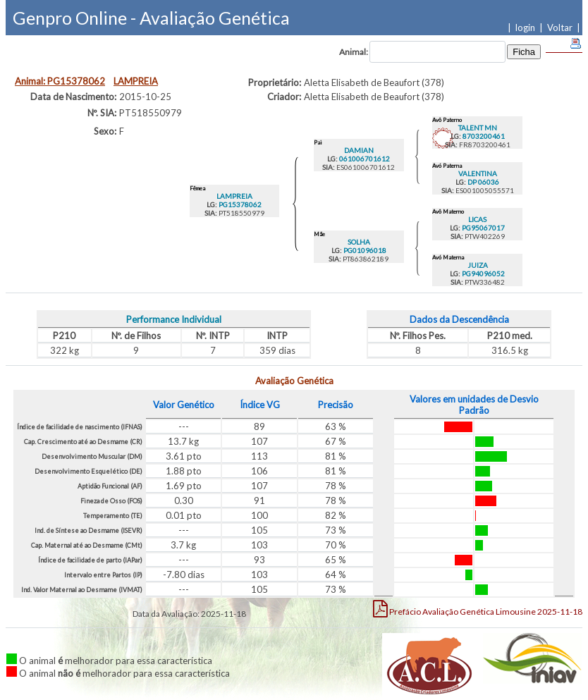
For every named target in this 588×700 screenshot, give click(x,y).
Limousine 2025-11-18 (478, 608)
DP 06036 (483, 182)
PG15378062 (239, 204)
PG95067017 (483, 228)
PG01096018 (364, 250)
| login (523, 27)
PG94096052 (483, 274)
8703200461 (483, 136)
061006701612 (364, 159)
